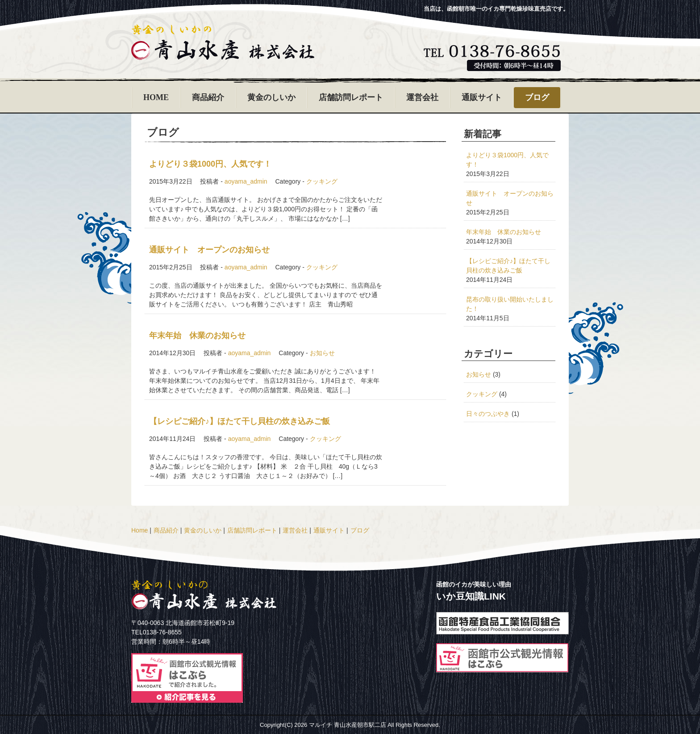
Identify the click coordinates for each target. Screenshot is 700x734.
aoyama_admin (246, 181)
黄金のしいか (271, 97)
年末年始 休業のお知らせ (197, 336)
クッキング (322, 181)
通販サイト (482, 97)
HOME (156, 97)
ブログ (537, 97)
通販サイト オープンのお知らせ (209, 250)
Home (140, 530)
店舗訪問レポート (351, 97)
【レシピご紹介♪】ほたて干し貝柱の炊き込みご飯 (240, 421)
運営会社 (422, 97)
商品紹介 (208, 97)
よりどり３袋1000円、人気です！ (210, 164)
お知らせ (322, 353)
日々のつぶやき (488, 414)
